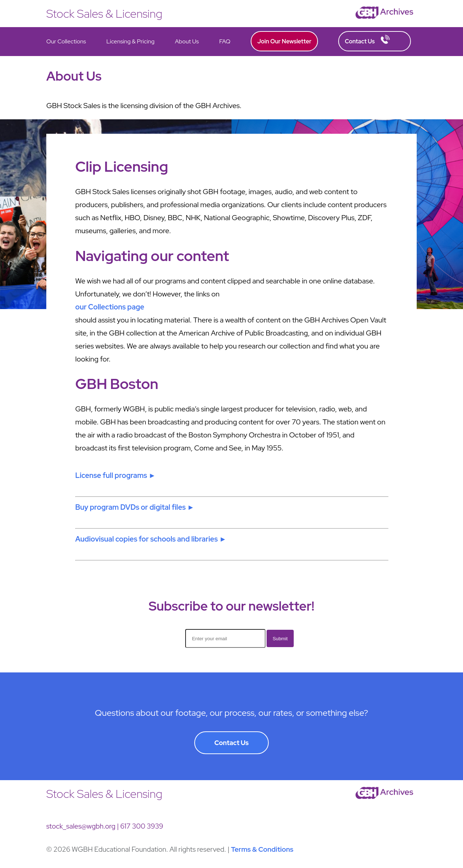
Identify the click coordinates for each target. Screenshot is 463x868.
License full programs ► (115, 475)
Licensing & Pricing (130, 41)
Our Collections (66, 41)
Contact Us (367, 40)
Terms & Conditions (262, 849)
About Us (187, 41)
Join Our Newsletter (284, 41)
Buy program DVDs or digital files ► (135, 507)
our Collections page (110, 307)
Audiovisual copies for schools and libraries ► (151, 539)
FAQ (225, 41)
